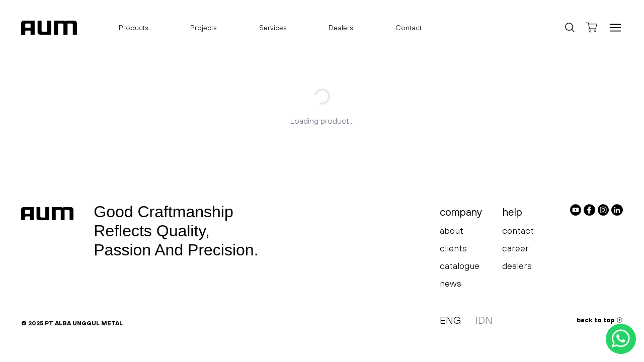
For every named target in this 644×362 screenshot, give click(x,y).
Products (134, 30)
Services (273, 28)
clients (453, 248)
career (515, 248)
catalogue (460, 266)
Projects (204, 28)
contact (518, 231)
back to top (600, 320)
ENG (451, 320)
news (451, 283)
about (452, 231)
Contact (409, 28)
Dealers (341, 28)
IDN (484, 320)
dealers (517, 266)
